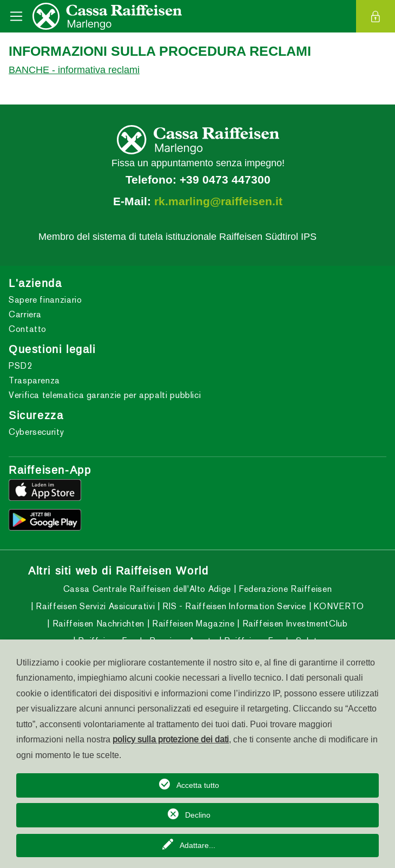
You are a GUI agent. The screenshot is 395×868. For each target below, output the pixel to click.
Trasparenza (34, 380)
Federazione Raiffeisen (284, 589)
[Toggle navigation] (16, 16)
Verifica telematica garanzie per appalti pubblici (105, 395)
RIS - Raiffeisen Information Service (233, 606)
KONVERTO (338, 606)
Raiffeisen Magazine (192, 624)
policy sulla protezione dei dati (171, 739)
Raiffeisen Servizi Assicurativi (94, 606)
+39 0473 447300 (225, 180)
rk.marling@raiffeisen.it (218, 201)
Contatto (28, 329)
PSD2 (21, 366)
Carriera (25, 314)
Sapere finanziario (45, 300)
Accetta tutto (198, 785)
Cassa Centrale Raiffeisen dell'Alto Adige (147, 589)
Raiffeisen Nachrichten (97, 624)
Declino (198, 815)
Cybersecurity (36, 432)
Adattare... (198, 845)
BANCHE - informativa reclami (74, 70)
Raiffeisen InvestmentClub (294, 624)
